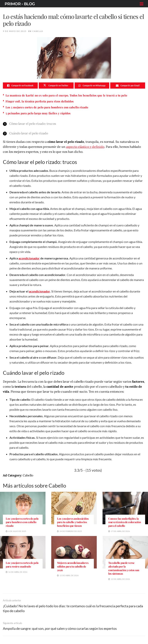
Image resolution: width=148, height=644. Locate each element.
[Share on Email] (128, 86)
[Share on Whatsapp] (92, 86)
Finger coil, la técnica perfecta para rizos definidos (40, 101)
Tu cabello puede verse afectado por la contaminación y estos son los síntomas (124, 568)
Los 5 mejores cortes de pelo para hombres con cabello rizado (47, 107)
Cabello (38, 31)
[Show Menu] (142, 4)
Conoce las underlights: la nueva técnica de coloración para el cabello (125, 522)
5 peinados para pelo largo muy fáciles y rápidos (38, 113)
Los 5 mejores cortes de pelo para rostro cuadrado (22, 565)
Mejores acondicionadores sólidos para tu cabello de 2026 (73, 566)
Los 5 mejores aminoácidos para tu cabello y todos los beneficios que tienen (73, 522)
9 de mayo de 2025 (15, 31)
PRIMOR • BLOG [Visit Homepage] (20, 4)
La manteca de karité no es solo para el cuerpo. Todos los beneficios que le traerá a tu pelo (66, 95)
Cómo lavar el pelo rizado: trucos (33, 124)
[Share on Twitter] (56, 86)
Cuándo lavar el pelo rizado (29, 133)
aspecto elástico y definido (85, 147)
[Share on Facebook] (20, 86)
